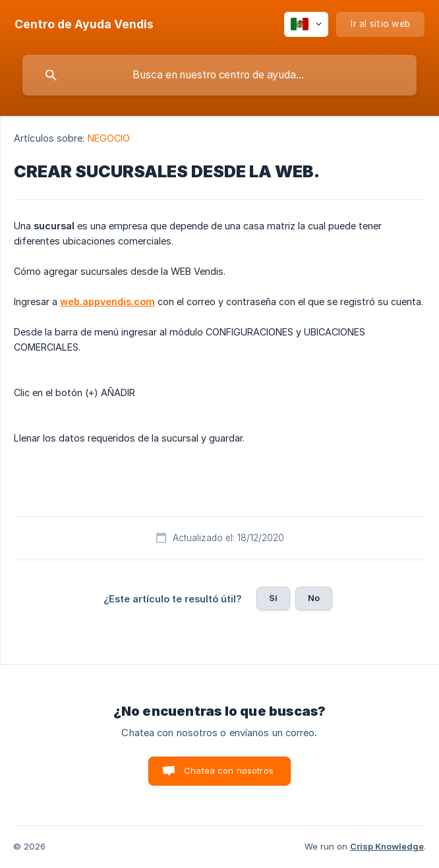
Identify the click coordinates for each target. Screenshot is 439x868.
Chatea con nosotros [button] (229, 770)
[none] (84, 24)
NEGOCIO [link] (109, 138)
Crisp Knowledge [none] (387, 846)
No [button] (314, 598)
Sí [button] (273, 598)
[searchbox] (219, 75)
